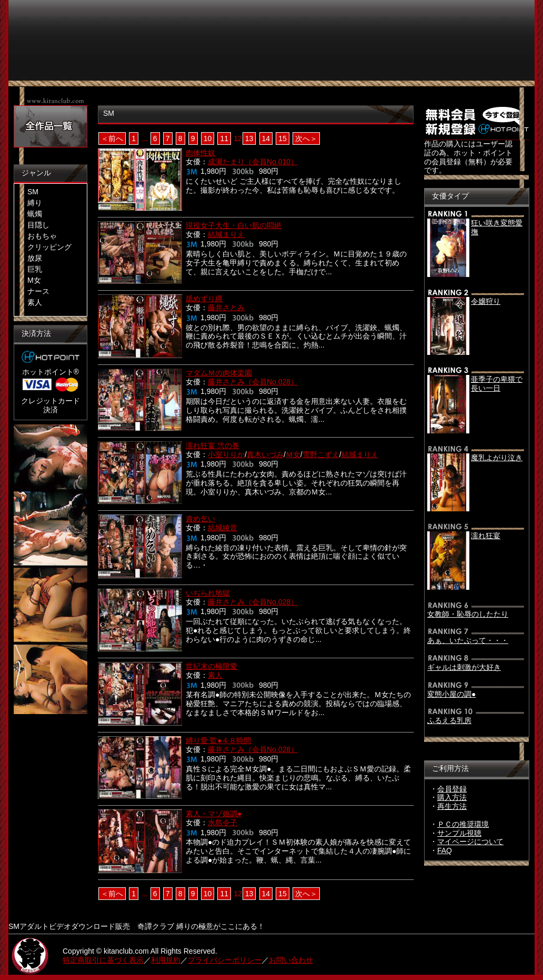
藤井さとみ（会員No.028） (253, 382)
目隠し (38, 225)
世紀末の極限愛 (212, 666)
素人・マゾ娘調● (214, 814)
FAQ (445, 850)
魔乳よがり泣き (497, 458)
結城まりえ (226, 234)
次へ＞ (306, 138)
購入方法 (452, 797)
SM (33, 192)
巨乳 (35, 269)
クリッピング (49, 247)
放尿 (35, 258)
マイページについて (470, 842)
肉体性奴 (200, 153)
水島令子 (223, 823)
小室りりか (226, 454)
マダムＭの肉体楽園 (219, 373)
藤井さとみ (226, 308)
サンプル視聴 (459, 833)
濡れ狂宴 (486, 536)
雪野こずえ (321, 454)
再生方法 (452, 806)
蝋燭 (35, 214)
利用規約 (166, 960)
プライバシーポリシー (225, 960)
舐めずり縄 (204, 299)
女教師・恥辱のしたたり (468, 614)
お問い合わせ (291, 960)
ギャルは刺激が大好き (464, 667)
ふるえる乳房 (449, 720)
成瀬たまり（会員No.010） (253, 162)
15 (283, 138)
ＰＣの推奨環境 (463, 824)
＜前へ (112, 138)
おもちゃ (42, 236)
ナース (38, 291)
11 (224, 138)
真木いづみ (265, 454)
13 (249, 138)
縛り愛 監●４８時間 (218, 740)
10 (208, 138)
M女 (34, 280)
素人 (35, 302)
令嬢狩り (486, 301)
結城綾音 (223, 528)
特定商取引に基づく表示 (103, 960)
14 (266, 138)
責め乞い (200, 519)
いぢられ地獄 (208, 593)
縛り (35, 203)
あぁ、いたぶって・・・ (468, 640)
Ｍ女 (293, 454)
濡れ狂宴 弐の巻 (213, 446)
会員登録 (452, 789)
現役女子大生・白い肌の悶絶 (234, 225)
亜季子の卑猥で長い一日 (497, 384)
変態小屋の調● (451, 694)
